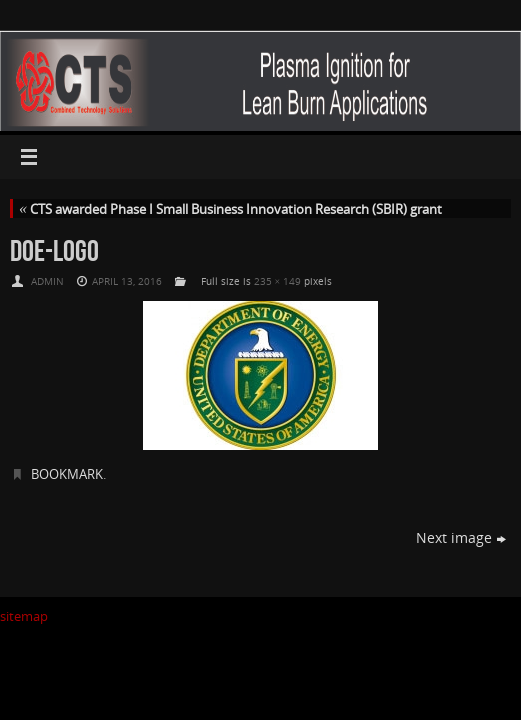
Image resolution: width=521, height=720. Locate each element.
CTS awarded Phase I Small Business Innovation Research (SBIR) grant (230, 209)
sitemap (24, 616)
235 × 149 (278, 281)
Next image (461, 537)
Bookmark (67, 474)
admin (47, 281)
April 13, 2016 (127, 281)
